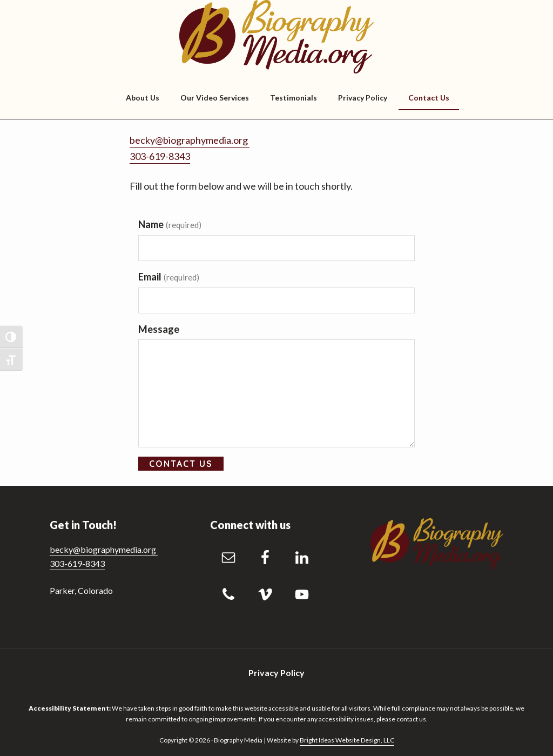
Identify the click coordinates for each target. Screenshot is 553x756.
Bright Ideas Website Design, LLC (347, 740)
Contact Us (181, 464)
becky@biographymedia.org (190, 140)
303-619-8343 (160, 156)
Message (159, 329)
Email (169, 277)
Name (170, 224)
